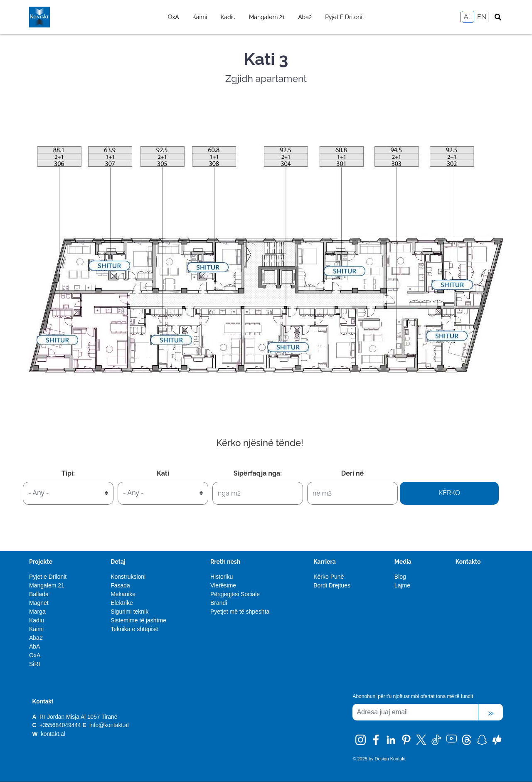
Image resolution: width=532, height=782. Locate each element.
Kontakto (468, 562)
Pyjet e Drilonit (345, 17)
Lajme (402, 585)
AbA (34, 646)
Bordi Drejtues (332, 585)
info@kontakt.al (109, 725)
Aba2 (305, 17)
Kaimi (200, 17)
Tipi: (68, 473)
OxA (174, 17)
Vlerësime (223, 585)
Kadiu (228, 17)
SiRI (34, 664)
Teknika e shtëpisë (134, 629)
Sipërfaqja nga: (258, 473)
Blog (400, 577)
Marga (37, 612)
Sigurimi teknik (129, 612)
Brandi (219, 603)
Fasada (120, 585)
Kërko (449, 493)
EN (482, 17)
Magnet (39, 603)
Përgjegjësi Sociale (235, 594)
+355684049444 (60, 725)
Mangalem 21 (267, 17)
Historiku (222, 577)
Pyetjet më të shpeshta (240, 612)
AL (468, 17)
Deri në (352, 473)
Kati (163, 473)
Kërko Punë (329, 577)
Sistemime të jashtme (138, 620)
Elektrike (122, 603)
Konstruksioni (128, 577)
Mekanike (123, 594)
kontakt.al (52, 734)
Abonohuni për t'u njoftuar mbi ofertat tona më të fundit (413, 696)
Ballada (39, 594)
